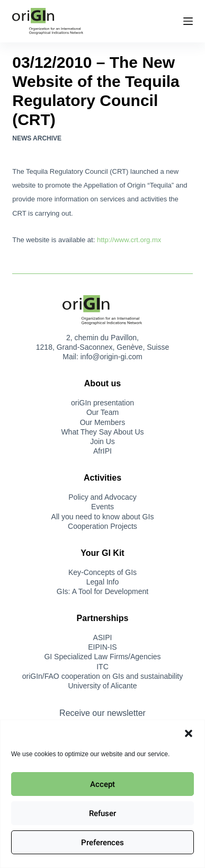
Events (102, 507)
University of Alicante (103, 686)
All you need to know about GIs (103, 517)
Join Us (102, 441)
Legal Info (103, 582)
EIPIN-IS (102, 647)
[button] (189, 733)
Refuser (102, 813)
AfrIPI (102, 451)
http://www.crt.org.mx (129, 240)
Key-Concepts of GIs (102, 572)
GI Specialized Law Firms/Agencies (102, 657)
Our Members (103, 422)
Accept (102, 784)
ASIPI (103, 637)
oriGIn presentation (102, 403)
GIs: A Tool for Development (102, 591)
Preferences (102, 843)
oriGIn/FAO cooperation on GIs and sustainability (103, 676)
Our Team (102, 412)
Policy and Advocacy (102, 497)
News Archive (37, 138)
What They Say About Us (102, 432)
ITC (102, 667)
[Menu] (188, 21)
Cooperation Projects (102, 526)
